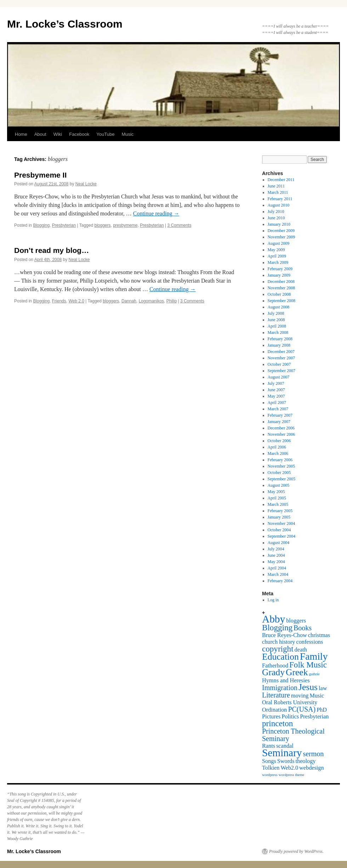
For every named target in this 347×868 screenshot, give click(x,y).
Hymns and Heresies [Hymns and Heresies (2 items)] (286, 681)
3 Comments (179, 225)
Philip (172, 301)
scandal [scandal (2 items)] (285, 746)
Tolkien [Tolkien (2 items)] (271, 768)
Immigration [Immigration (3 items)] (280, 688)
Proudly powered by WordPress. (296, 851)
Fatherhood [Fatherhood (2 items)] (275, 666)
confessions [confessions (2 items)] (309, 642)
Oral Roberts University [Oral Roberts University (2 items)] (290, 702)
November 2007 (281, 358)
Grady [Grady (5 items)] (273, 672)
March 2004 (278, 574)
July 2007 (276, 383)
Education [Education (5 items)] (280, 657)
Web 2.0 (76, 301)
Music (127, 134)
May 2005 (276, 492)
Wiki (58, 134)
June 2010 (276, 218)
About (40, 134)
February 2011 (280, 199)
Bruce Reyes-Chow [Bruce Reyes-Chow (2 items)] (285, 635)
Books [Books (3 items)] (303, 628)
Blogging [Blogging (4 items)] (277, 627)
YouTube (105, 134)
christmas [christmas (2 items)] (319, 635)
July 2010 (276, 212)
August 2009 (279, 243)
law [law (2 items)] (323, 688)
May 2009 (276, 250)
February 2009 (280, 269)
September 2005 (281, 479)
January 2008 (279, 345)
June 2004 (276, 555)
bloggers (102, 225)
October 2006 (279, 441)
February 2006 (280, 460)
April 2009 (277, 256)
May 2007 (276, 396)
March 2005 (278, 504)
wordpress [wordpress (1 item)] (270, 775)
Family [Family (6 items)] (314, 656)
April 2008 (277, 326)
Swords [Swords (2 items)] (286, 761)
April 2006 (277, 447)
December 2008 (281, 282)
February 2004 (280, 581)
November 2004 (281, 523)
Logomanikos (151, 301)
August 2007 (279, 377)
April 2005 (277, 498)
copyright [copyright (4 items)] (278, 649)
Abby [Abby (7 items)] (274, 619)
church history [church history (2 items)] (278, 642)
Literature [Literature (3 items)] (276, 695)
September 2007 (281, 371)
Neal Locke (86, 184)
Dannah (129, 301)
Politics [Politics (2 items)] (290, 717)
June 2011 (276, 186)
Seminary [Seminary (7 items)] (282, 753)
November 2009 (281, 237)
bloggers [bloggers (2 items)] (296, 621)
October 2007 (279, 364)
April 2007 (277, 403)
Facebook (79, 134)
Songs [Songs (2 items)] (269, 761)
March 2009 (278, 262)
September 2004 (281, 536)
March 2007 (278, 409)
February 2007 (280, 415)
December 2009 (281, 231)
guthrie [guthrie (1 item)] (314, 674)
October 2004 (279, 530)
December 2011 (281, 180)
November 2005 (281, 466)
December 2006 (281, 428)
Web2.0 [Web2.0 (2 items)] (289, 768)
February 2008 (280, 339)
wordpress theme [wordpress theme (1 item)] (292, 775)
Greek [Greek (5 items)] (297, 672)
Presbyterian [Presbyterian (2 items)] (314, 717)
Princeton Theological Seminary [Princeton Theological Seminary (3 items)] (293, 735)
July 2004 (276, 549)
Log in (273, 600)
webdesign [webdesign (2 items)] (312, 768)
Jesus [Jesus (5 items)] (308, 687)
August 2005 (279, 485)
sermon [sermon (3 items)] (313, 754)
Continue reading (156, 213)
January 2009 (279, 275)
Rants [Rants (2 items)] (269, 746)
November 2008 (281, 288)
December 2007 (281, 352)
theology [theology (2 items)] (306, 761)
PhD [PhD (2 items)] (322, 710)
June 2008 (276, 320)
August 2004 (279, 543)
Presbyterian (64, 225)
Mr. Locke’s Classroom (65, 24)
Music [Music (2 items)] (317, 696)
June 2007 (276, 390)
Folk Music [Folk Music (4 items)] (308, 665)
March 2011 (278, 192)
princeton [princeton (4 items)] (277, 723)
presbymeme (125, 225)
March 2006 (278, 453)
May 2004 (276, 562)
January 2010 (279, 224)
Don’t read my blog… (52, 250)
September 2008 (281, 301)
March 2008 (278, 332)
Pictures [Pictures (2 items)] (271, 717)
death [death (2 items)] (301, 650)
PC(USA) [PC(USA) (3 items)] (302, 709)
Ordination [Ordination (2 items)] (274, 710)
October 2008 (279, 294)
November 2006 (281, 434)
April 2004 (277, 568)
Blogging (41, 225)
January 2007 (279, 422)
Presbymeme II (40, 175)
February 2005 (280, 511)
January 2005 (279, 517)
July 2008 (276, 313)
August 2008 (279, 307)
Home (21, 134)
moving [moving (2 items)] (300, 696)
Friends (59, 301)
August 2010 (279, 205)
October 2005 (279, 473)
